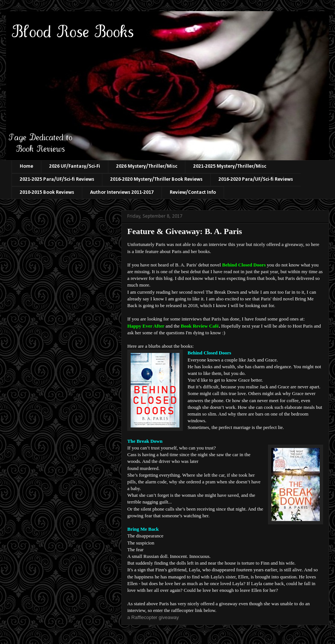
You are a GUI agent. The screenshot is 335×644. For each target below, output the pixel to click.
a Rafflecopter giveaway (153, 617)
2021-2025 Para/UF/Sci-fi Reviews (57, 179)
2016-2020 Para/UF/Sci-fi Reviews (256, 179)
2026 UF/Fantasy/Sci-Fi (75, 166)
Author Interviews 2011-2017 (122, 192)
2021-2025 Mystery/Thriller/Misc (230, 166)
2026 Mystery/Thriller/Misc (147, 166)
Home (26, 166)
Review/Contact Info (193, 192)
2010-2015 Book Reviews (47, 192)
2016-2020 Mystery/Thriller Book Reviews (156, 179)
